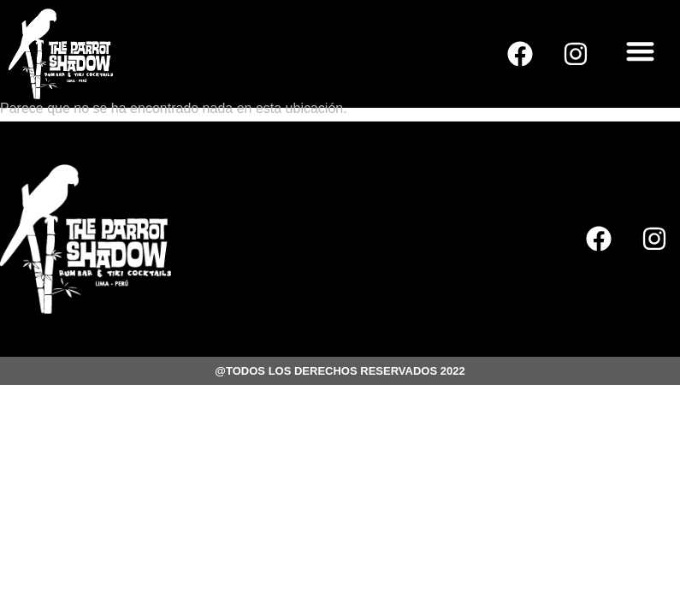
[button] (641, 51)
